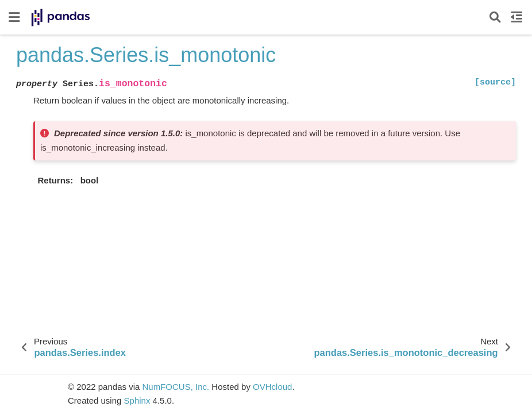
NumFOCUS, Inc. (176, 387)
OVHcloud (272, 387)
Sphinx (137, 400)
